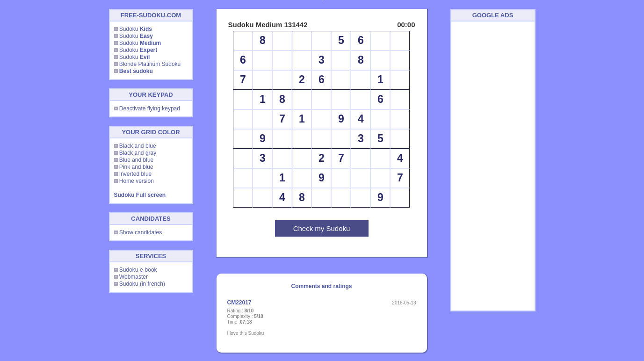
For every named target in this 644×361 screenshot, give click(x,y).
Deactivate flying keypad (150, 108)
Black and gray (138, 153)
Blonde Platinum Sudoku (150, 64)
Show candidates (141, 232)
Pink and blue (136, 167)
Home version (137, 181)
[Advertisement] (493, 166)
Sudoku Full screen (140, 195)
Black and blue (138, 146)
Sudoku (136, 29)
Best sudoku (136, 71)
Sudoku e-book (138, 270)
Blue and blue (136, 160)
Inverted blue (135, 174)
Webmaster (134, 277)
